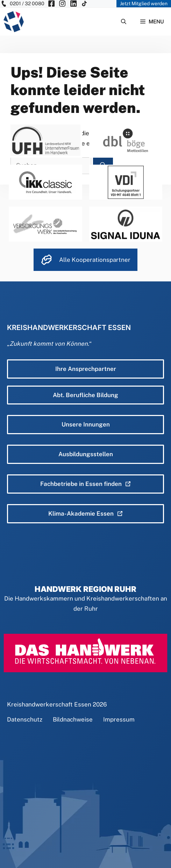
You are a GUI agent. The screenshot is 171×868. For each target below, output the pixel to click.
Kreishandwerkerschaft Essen (49, 704)
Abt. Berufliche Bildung (85, 395)
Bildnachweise (73, 719)
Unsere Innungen (86, 424)
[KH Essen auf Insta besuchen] (62, 4)
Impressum (119, 719)
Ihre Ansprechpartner (86, 369)
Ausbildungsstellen (86, 454)
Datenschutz (25, 719)
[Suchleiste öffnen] (124, 22)
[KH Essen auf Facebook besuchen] (51, 4)
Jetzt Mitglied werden (144, 3)
